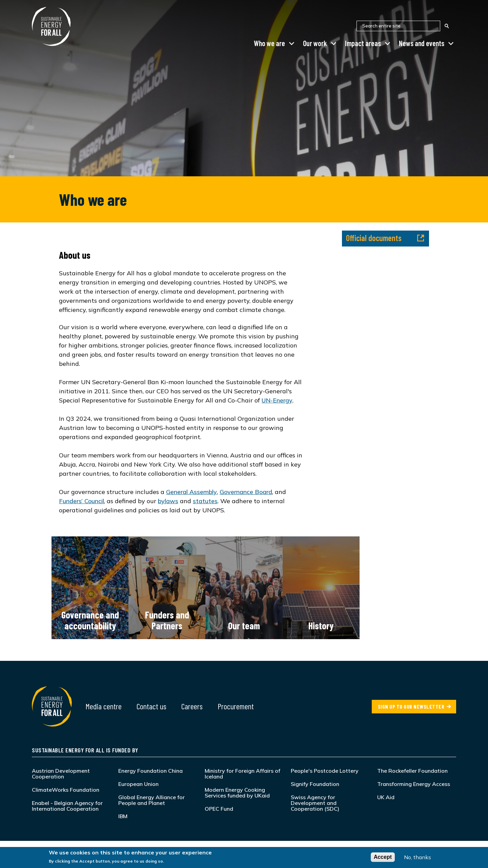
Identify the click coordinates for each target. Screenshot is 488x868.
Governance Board (246, 492)
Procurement (236, 706)
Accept (383, 858)
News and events (422, 43)
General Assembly (191, 492)
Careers (192, 706)
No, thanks (418, 858)
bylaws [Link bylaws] (168, 501)
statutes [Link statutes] (205, 501)
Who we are (269, 43)
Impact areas (363, 43)
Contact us (151, 706)
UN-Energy (277, 400)
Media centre (104, 706)
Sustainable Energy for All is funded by (85, 750)
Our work (315, 43)
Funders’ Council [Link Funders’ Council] (82, 501)
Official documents (385, 238)
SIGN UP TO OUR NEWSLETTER (411, 706)
